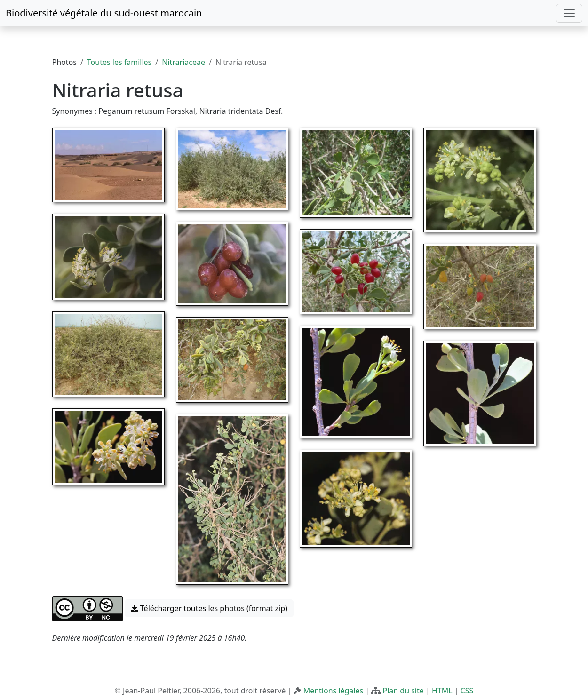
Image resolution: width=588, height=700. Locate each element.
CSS (467, 691)
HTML (442, 691)
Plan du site (403, 691)
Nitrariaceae (183, 62)
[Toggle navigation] (569, 13)
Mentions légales (334, 691)
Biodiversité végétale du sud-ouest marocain (104, 13)
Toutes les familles (119, 62)
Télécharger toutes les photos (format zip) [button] (209, 608)
